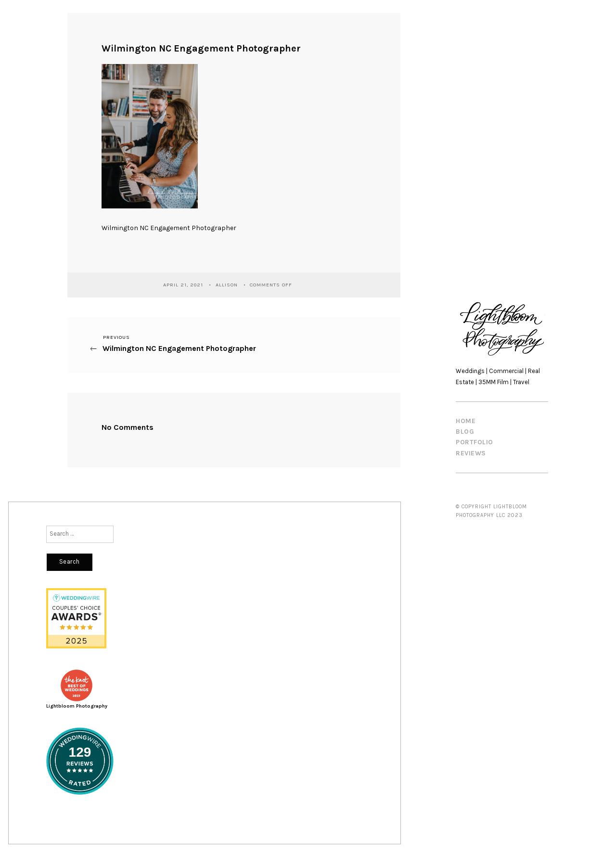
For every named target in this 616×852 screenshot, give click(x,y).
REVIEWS (471, 453)
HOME (466, 421)
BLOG (465, 432)
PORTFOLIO (475, 442)
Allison (228, 284)
